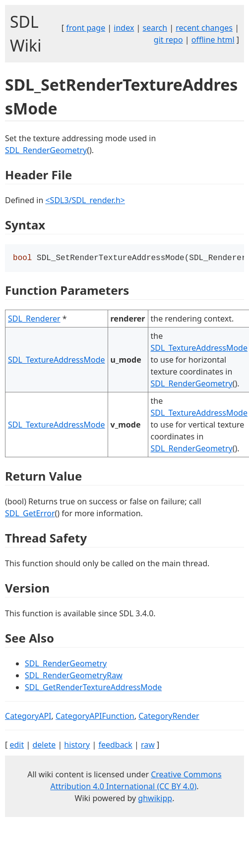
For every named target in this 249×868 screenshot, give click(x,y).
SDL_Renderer (34, 320)
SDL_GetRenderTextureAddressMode (93, 688)
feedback (115, 746)
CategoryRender (169, 717)
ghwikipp (155, 799)
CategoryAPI (28, 717)
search (155, 28)
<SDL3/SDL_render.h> (85, 200)
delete (44, 746)
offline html (213, 40)
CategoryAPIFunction (95, 717)
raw (148, 746)
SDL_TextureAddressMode (56, 361)
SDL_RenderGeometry (46, 150)
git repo (168, 40)
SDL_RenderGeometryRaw (74, 676)
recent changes (204, 28)
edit (17, 746)
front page (86, 28)
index (124, 28)
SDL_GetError (30, 514)
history (77, 746)
